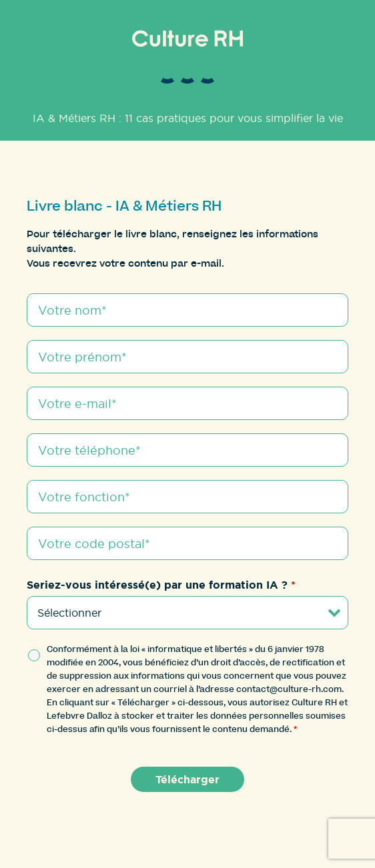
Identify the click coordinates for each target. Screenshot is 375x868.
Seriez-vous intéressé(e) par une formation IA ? (161, 585)
